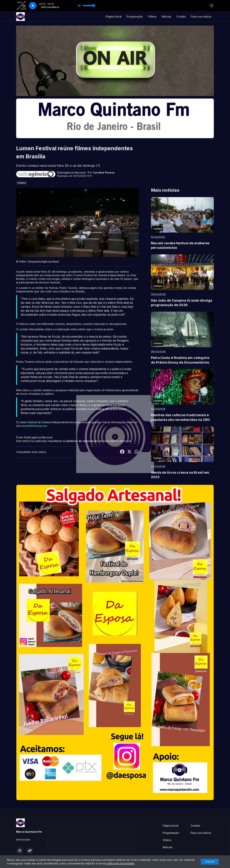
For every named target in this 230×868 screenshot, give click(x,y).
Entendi (210, 862)
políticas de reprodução (82, 441)
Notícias (167, 16)
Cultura (22, 183)
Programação (135, 16)
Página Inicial (114, 16)
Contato (181, 16)
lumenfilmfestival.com (34, 426)
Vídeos (152, 16)
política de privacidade (120, 863)
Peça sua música (201, 16)
